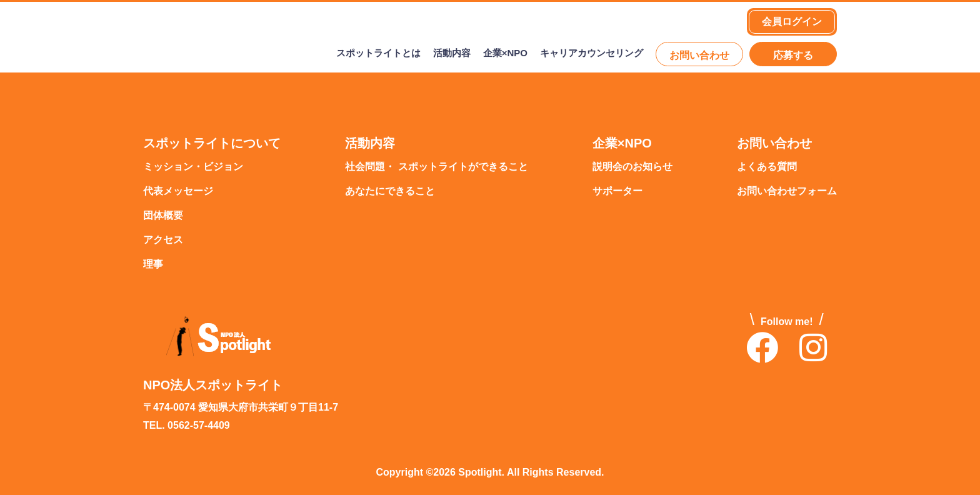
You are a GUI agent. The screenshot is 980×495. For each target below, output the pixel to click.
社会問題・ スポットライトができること (436, 167)
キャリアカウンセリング (592, 54)
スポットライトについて (212, 144)
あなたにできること (390, 192)
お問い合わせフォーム (787, 192)
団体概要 (163, 216)
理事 (153, 265)
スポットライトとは (378, 54)
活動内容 (452, 54)
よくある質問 (767, 167)
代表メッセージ (178, 192)
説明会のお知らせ (632, 167)
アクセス (163, 240)
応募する (793, 56)
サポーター (617, 192)
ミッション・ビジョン (193, 167)
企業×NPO (505, 54)
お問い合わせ (699, 56)
